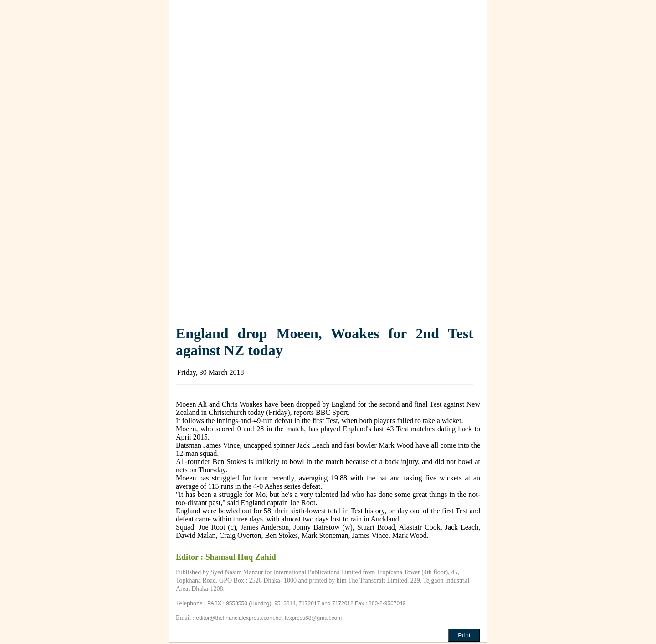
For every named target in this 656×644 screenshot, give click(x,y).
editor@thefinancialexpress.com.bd (239, 618)
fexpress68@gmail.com (313, 618)
